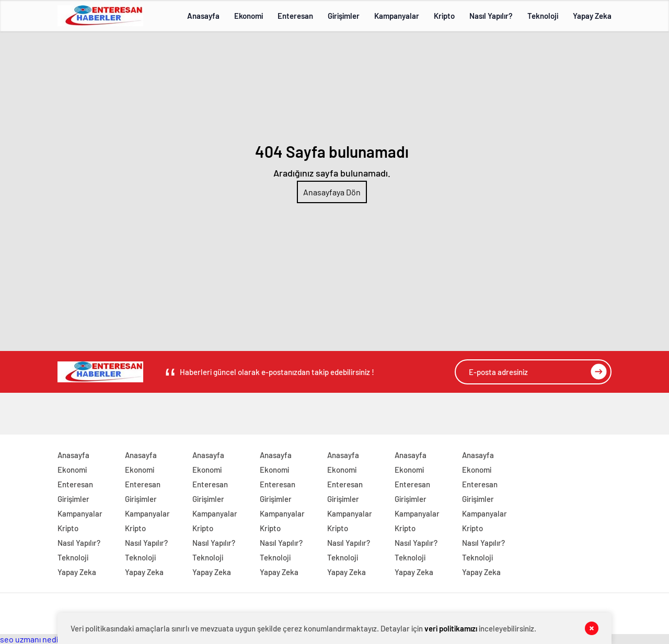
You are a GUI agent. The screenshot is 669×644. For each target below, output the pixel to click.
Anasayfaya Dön (332, 192)
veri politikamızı (451, 628)
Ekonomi (249, 16)
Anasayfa (203, 16)
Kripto (444, 16)
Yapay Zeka (592, 16)
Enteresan (295, 16)
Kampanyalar (397, 16)
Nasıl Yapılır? (491, 16)
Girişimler (344, 16)
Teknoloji (543, 16)
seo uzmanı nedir (31, 639)
